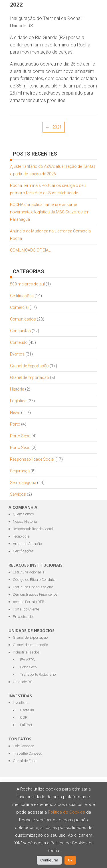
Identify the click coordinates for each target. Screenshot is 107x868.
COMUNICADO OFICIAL (30, 250)
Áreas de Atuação (27, 544)
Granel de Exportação (29, 366)
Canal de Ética (25, 761)
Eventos (17, 354)
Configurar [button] (49, 860)
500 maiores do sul (27, 284)
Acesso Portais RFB (29, 602)
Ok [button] (70, 860)
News (15, 412)
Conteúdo (19, 342)
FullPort (26, 725)
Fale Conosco (23, 746)
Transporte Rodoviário (38, 674)
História (17, 389)
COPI (24, 717)
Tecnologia (21, 536)
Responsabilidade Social (32, 459)
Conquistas (20, 331)
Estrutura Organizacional (34, 587)
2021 (54, 127)
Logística (18, 401)
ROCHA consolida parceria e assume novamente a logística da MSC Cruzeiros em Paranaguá (50, 212)
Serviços (18, 494)
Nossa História (25, 521)
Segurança (20, 471)
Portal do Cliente (26, 609)
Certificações (22, 296)
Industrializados (26, 652)
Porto (15, 424)
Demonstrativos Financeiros (35, 594)
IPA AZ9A (27, 660)
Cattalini (27, 710)
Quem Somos (23, 514)
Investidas (21, 703)
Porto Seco (20, 436)
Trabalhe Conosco (27, 753)
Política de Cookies (67, 812)
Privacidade (23, 617)
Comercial (19, 307)
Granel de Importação (30, 377)
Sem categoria (23, 483)
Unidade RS (23, 682)
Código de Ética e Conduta (34, 580)
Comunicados (23, 319)
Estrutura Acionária (29, 572)
